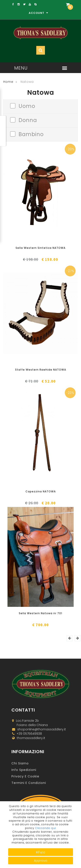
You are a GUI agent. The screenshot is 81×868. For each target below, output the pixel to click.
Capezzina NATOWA (41, 491)
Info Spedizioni (24, 770)
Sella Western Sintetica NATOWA (40, 248)
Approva (41, 861)
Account (38, 13)
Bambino (31, 134)
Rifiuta (41, 852)
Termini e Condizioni (29, 783)
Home (8, 82)
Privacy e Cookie (25, 776)
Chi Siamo (20, 763)
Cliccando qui (46, 828)
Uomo (27, 106)
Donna (28, 120)
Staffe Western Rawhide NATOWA (41, 370)
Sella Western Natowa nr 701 (40, 613)
